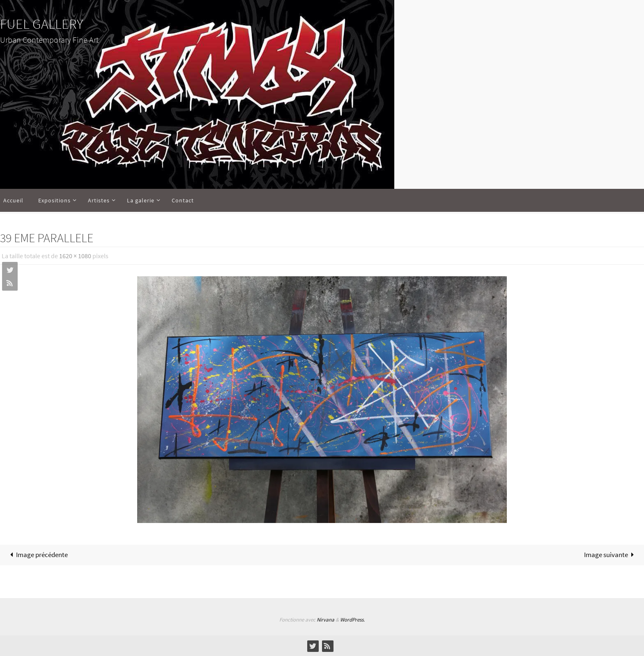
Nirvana (325, 620)
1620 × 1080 (75, 256)
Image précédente (37, 555)
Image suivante (611, 555)
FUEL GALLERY (41, 24)
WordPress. (352, 620)
